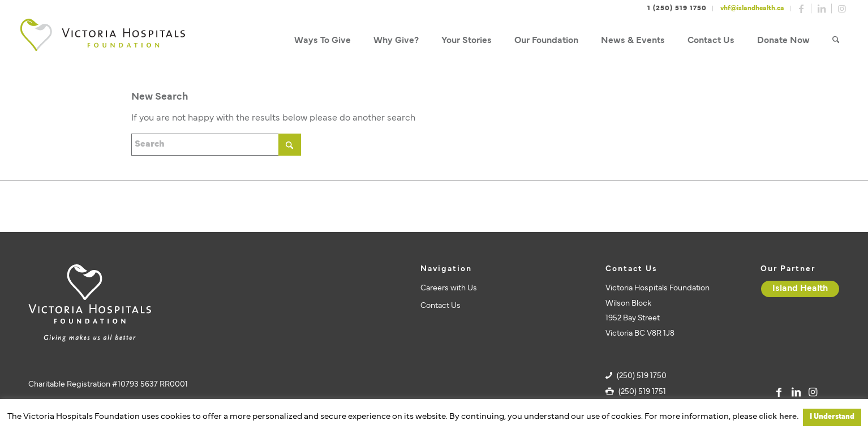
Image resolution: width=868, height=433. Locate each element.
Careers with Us (449, 288)
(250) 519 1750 (642, 376)
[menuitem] (323, 41)
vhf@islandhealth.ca (752, 8)
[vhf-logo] (102, 41)
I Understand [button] (832, 417)
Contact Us (441, 306)
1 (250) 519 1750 (677, 8)
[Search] (836, 41)
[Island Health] (800, 289)
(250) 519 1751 (642, 392)
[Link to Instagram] (842, 8)
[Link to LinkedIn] (822, 8)
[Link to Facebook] (801, 8)
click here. (779, 417)
